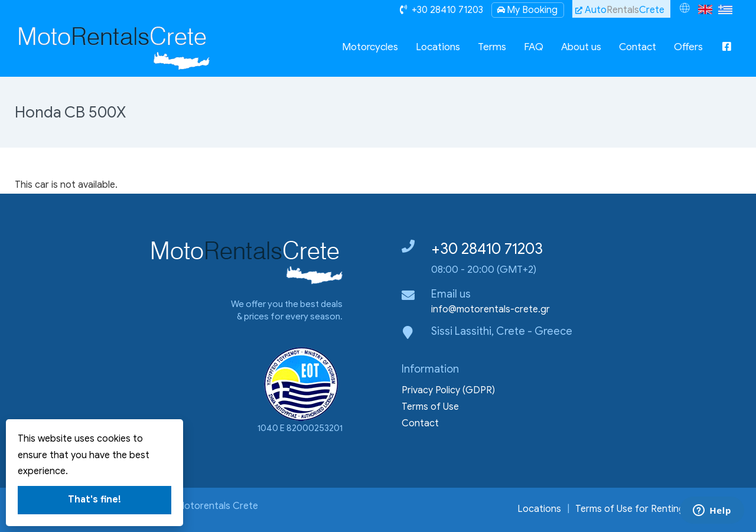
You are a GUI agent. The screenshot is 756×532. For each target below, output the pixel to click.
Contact (638, 47)
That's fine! (94, 500)
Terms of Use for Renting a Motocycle (658, 509)
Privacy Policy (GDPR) (448, 390)
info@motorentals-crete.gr (491, 309)
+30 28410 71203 (487, 249)
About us (581, 47)
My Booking (526, 10)
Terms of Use (430, 407)
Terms (492, 47)
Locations (438, 47)
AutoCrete (620, 10)
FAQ (534, 47)
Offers (688, 47)
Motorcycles (370, 47)
